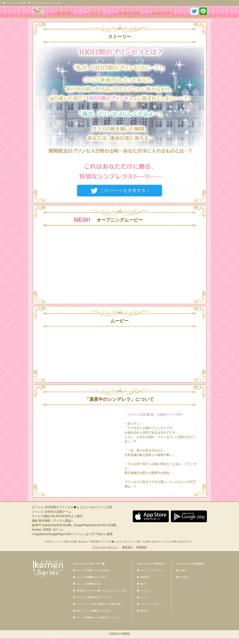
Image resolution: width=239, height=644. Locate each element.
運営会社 (127, 547)
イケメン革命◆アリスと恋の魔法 (93, 570)
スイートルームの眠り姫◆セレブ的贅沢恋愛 (98, 604)
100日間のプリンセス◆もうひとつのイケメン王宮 (101, 591)
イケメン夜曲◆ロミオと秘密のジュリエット (98, 617)
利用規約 (142, 547)
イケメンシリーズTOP (15, 3)
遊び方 (143, 584)
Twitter (183, 570)
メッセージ (146, 591)
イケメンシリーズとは (151, 570)
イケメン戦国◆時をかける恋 (91, 577)
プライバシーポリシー (105, 547)
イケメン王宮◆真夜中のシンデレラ (94, 597)
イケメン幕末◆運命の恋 (88, 584)
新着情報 (145, 577)
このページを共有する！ (125, 190)
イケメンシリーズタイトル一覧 (44, 3)
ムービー (145, 597)
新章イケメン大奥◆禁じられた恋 (93, 611)
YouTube (184, 577)
